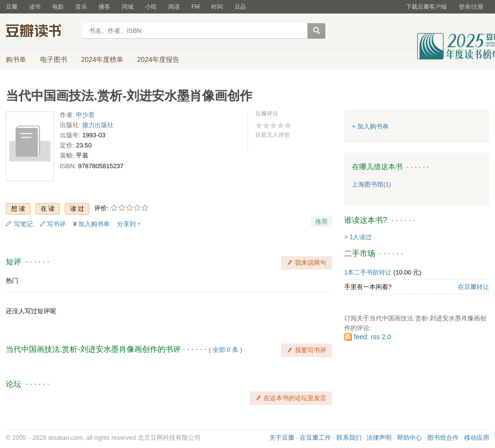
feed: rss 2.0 (372, 337)
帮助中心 (409, 438)
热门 (12, 281)
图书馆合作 (443, 438)
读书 (35, 7)
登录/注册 (471, 7)
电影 (58, 7)
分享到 (126, 224)
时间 (217, 7)
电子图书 (54, 59)
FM (196, 7)
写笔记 (23, 224)
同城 (128, 7)
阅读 (174, 7)
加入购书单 (94, 224)
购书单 (16, 59)
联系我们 (349, 438)
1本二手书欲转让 (368, 272)
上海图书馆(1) (371, 184)
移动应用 (477, 438)
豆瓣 (12, 7)
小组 (151, 7)
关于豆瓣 (282, 438)
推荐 (321, 222)
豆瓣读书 (41, 32)
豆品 (240, 7)
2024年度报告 (158, 59)
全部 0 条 (226, 350)
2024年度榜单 (102, 59)
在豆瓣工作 (315, 438)
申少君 (85, 115)
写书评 (56, 224)
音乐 (81, 7)
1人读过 (361, 237)
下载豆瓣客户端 (426, 7)
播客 (104, 7)
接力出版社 (98, 125)
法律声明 (379, 438)
